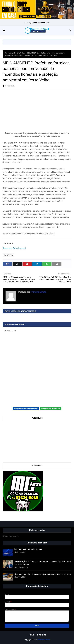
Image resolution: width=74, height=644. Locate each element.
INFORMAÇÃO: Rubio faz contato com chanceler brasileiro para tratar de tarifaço (43, 563)
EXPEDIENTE (41, 635)
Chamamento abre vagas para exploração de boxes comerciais (43, 574)
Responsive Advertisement (14, 248)
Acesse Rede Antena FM (51, 408)
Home (32, 635)
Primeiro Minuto (38, 292)
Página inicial (10, 53)
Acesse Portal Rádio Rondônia (26, 408)
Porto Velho (20, 53)
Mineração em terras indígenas (28, 549)
